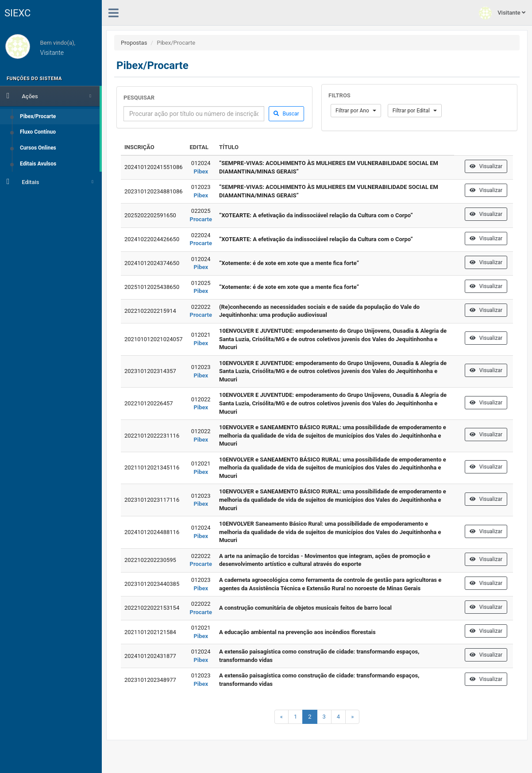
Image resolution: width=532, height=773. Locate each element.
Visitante (502, 13)
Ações (49, 96)
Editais (50, 181)
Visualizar (486, 166)
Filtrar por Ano (356, 111)
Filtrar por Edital (415, 111)
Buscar (286, 114)
